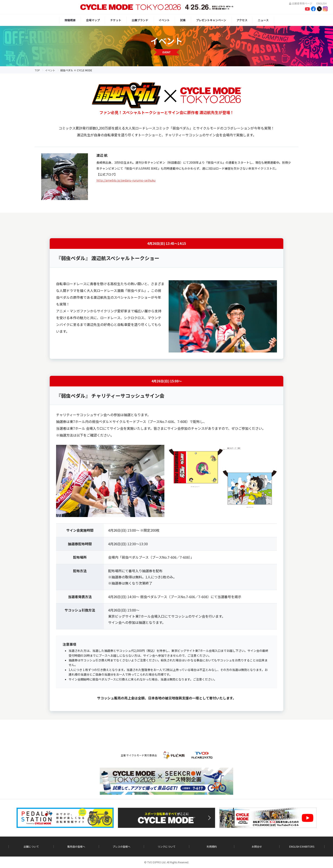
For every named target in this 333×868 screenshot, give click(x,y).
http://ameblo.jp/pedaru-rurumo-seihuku (126, 180)
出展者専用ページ (301, 3)
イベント (164, 20)
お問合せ (257, 847)
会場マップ (93, 20)
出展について (31, 847)
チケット (116, 20)
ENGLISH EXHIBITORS (302, 847)
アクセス (242, 20)
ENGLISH (322, 3)
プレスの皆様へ (121, 847)
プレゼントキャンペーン (211, 20)
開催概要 (70, 20)
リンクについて (166, 847)
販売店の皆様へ (76, 847)
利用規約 (212, 847)
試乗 (183, 20)
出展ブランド (140, 20)
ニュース (263, 20)
